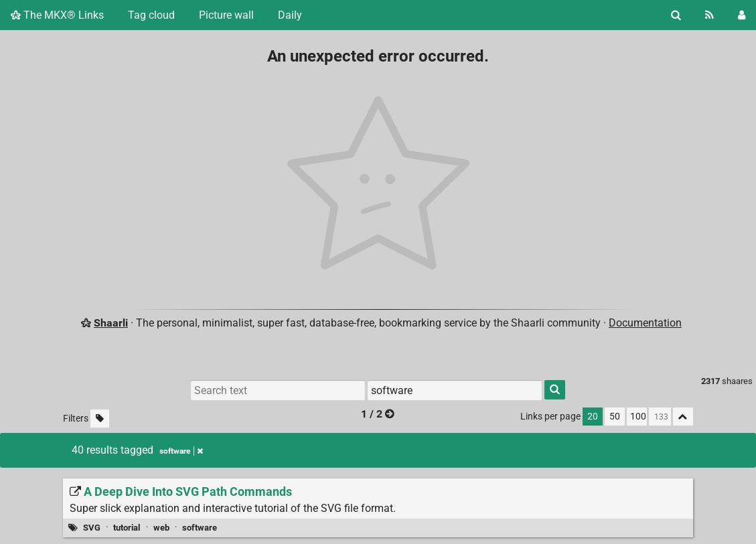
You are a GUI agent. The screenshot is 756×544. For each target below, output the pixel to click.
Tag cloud (151, 15)
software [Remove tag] (181, 451)
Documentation (645, 323)
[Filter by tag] (455, 390)
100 (638, 417)
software (200, 528)
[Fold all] (683, 417)
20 (593, 417)
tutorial (127, 528)
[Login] (742, 15)
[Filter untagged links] (100, 419)
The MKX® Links (57, 15)
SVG (92, 528)
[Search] (676, 15)
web (161, 528)
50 (615, 417)
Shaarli (111, 323)
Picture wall (226, 15)
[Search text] (278, 390)
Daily (290, 15)
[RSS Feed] (709, 15)
